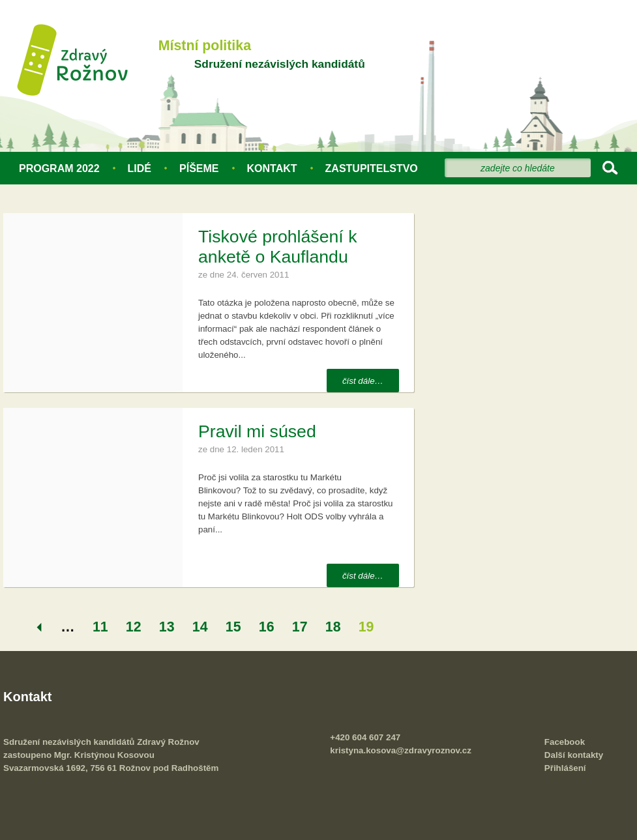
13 (167, 627)
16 (267, 627)
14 (200, 627)
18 (333, 627)
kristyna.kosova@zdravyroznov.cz (400, 750)
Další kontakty (574, 755)
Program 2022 (59, 168)
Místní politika (205, 46)
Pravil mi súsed (257, 431)
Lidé (140, 168)
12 (134, 627)
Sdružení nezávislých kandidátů (280, 64)
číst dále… (363, 381)
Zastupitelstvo (372, 168)
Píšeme (199, 168)
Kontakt (272, 168)
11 (100, 627)
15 (233, 627)
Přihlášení (565, 768)
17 (300, 627)
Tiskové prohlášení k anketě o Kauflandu (277, 247)
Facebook (565, 742)
